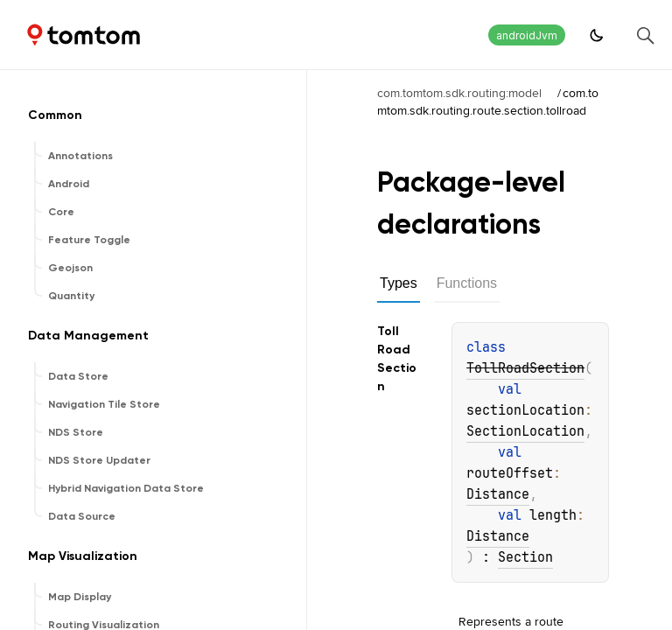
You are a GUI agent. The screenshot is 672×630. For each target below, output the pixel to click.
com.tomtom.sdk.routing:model (459, 93)
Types (399, 283)
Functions (467, 283)
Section (525, 557)
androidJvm (527, 35)
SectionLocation (525, 431)
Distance (498, 494)
